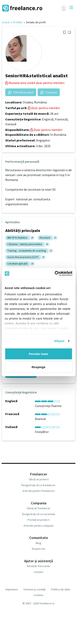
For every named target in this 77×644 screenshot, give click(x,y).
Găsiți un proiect (39, 479)
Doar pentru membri (44, 108)
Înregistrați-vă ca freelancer (38, 485)
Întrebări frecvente (39, 566)
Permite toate (38, 354)
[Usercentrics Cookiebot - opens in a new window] (55, 274)
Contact (49, 92)
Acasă (6, 22)
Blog (38, 543)
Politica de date (61, 589)
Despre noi (38, 549)
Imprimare (12, 589)
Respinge (39, 367)
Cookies (38, 595)
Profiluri (18, 22)
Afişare (59, 341)
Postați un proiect (38, 520)
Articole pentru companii (38, 526)
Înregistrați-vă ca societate (39, 514)
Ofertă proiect (21, 92)
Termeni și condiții (34, 589)
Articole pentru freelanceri (38, 491)
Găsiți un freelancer (38, 508)
